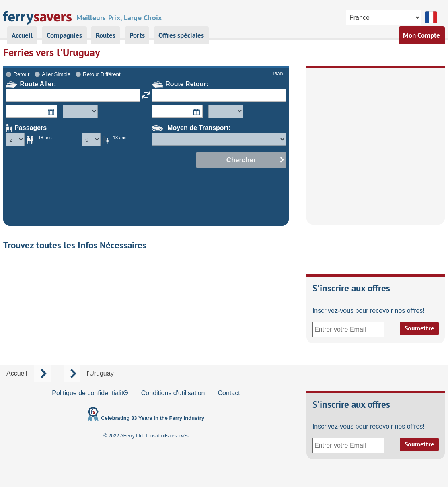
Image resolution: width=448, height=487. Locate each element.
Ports (137, 35)
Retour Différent (102, 74)
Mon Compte (421, 35)
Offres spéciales (181, 35)
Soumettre (419, 328)
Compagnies (64, 35)
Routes (106, 35)
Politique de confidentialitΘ (90, 393)
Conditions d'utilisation (173, 393)
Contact (229, 393)
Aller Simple (56, 74)
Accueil (22, 35)
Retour (22, 74)
